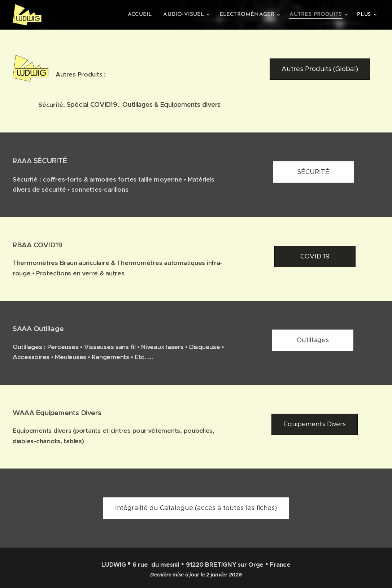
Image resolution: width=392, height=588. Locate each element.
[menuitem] (147, 15)
